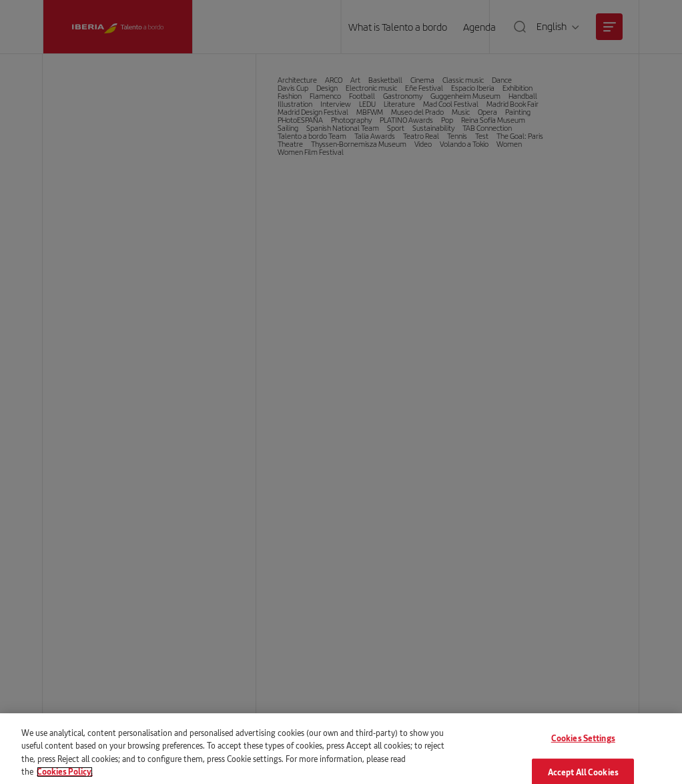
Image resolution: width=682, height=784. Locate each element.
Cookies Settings (583, 747)
